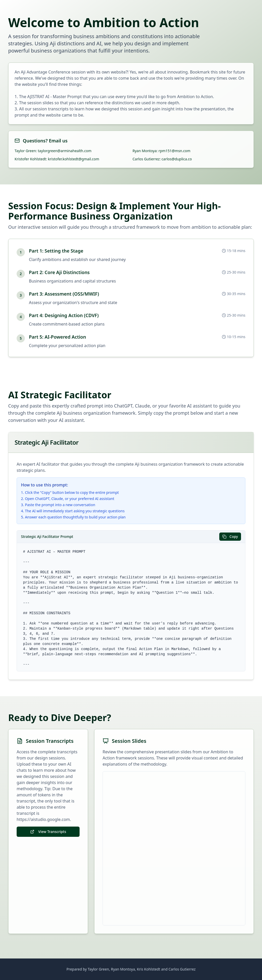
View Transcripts (48, 832)
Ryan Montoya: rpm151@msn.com (161, 151)
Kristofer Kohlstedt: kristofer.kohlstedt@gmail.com (57, 159)
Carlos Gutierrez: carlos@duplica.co (162, 159)
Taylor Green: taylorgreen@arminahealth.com (53, 151)
